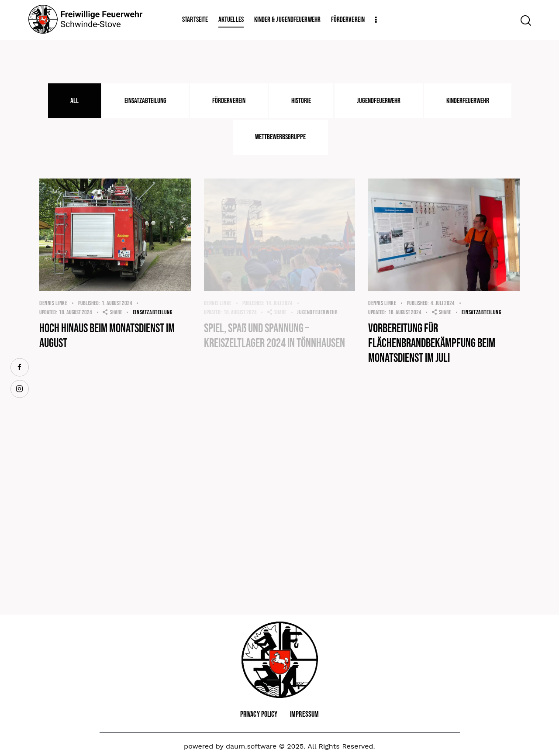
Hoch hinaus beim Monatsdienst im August (107, 336)
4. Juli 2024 (431, 303)
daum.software (251, 746)
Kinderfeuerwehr (468, 101)
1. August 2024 (105, 303)
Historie (301, 101)
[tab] (74, 101)
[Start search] (525, 21)
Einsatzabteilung (145, 101)
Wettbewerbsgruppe (280, 137)
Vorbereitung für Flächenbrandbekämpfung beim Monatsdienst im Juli (432, 343)
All (74, 101)
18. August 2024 (66, 312)
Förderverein (229, 101)
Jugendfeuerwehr (379, 101)
